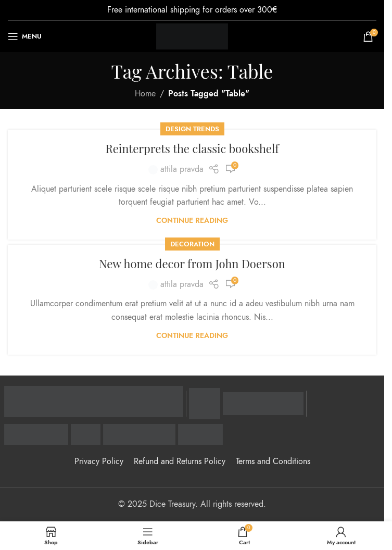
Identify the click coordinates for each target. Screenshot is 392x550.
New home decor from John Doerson (192, 264)
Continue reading (192, 220)
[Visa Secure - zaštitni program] (205, 404)
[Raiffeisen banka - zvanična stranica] (94, 402)
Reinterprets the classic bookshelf (192, 148)
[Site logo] (192, 36)
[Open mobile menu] (25, 36)
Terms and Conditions (273, 461)
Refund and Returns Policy (180, 461)
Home (145, 94)
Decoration (192, 244)
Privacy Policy (99, 461)
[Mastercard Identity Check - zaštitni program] (263, 404)
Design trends (192, 129)
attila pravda (182, 169)
